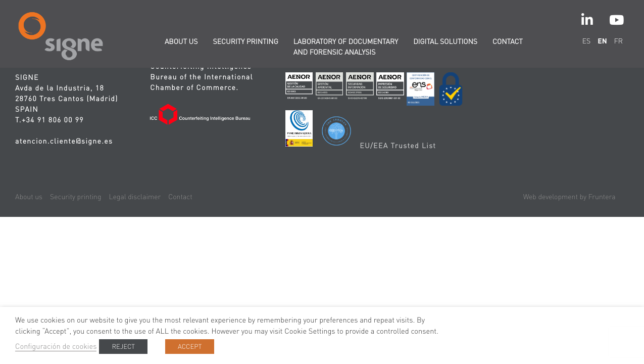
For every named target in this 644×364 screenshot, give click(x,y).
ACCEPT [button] (190, 347)
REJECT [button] (123, 347)
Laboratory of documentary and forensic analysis (346, 47)
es (587, 41)
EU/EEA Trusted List (398, 146)
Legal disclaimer (135, 197)
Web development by (569, 197)
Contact (508, 41)
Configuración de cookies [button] (56, 346)
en (602, 41)
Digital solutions (445, 41)
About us (181, 41)
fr (618, 41)
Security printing (245, 41)
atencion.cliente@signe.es (64, 141)
